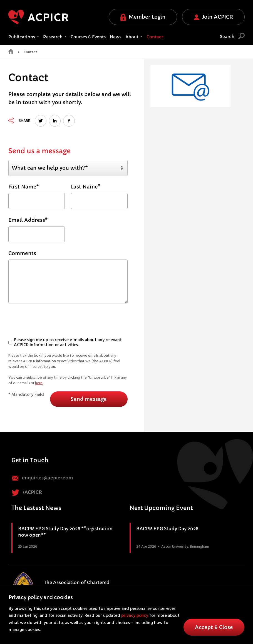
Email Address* (28, 220)
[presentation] (51, 323)
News (116, 37)
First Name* (24, 187)
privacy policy (135, 616)
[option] (191, 86)
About (134, 37)
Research (55, 37)
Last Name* (86, 187)
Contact (155, 37)
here (39, 383)
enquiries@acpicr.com (42, 478)
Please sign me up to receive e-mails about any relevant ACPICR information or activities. (65, 343)
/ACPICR (27, 493)
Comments (22, 253)
